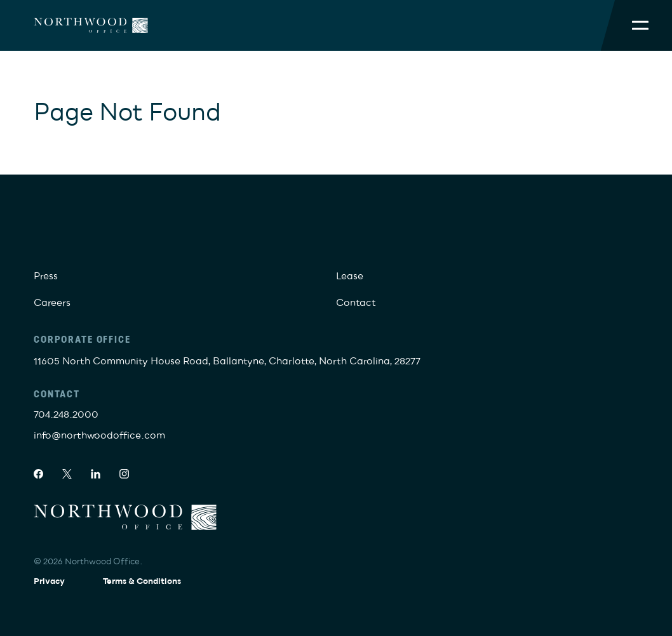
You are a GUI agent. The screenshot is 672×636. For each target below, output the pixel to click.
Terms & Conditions (142, 581)
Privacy (49, 581)
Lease (350, 276)
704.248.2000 (66, 414)
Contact (356, 303)
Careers (52, 303)
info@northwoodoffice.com (99, 435)
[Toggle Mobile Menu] (640, 25)
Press (46, 276)
